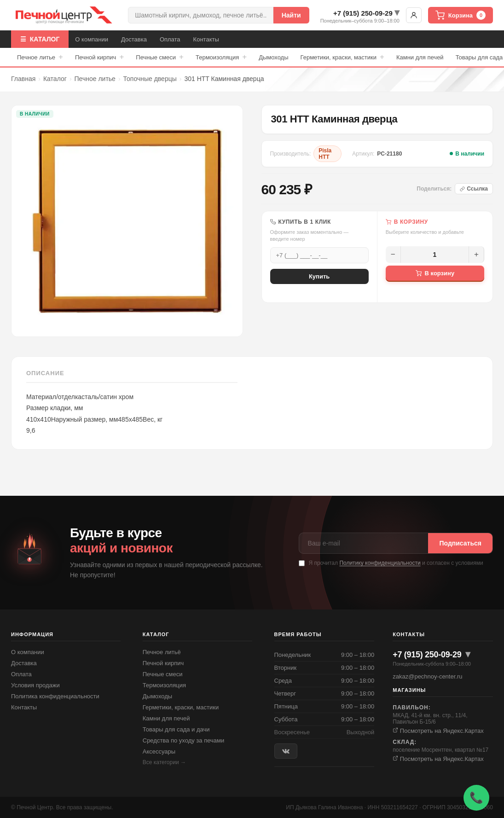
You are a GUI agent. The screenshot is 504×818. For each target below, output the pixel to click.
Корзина (461, 15)
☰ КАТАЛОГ (40, 39)
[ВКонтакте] (286, 751)
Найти (291, 15)
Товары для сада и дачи (176, 729)
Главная (23, 79)
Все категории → (164, 762)
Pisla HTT (325, 154)
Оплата (170, 39)
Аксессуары (159, 751)
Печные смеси (160, 57)
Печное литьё (162, 652)
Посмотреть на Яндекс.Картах (438, 731)
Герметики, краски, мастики (342, 57)
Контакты (206, 39)
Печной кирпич (99, 57)
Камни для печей (420, 57)
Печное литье (40, 57)
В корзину (435, 273)
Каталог (55, 79)
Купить (319, 276)
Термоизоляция (221, 57)
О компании (92, 39)
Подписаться (460, 543)
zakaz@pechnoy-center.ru (427, 676)
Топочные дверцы (150, 79)
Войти (414, 15)
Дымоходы (273, 57)
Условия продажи (35, 685)
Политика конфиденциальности (55, 696)
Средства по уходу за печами (183, 740)
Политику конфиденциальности (380, 563)
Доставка (134, 39)
